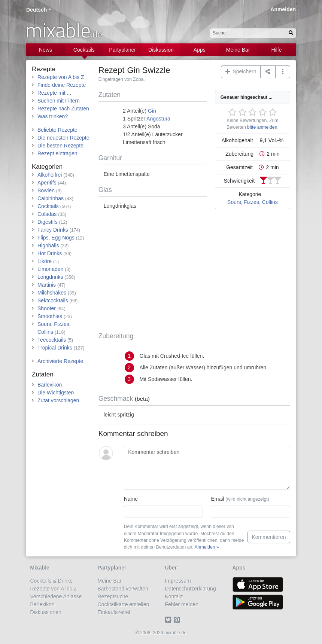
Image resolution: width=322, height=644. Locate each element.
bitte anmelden (262, 127)
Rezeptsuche (113, 596)
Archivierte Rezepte (60, 361)
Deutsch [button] (37, 10)
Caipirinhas (51, 198)
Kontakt (174, 596)
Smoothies (50, 316)
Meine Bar (238, 50)
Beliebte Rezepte (57, 130)
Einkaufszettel (114, 612)
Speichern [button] (241, 71)
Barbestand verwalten (123, 589)
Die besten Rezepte (60, 146)
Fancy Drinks (53, 230)
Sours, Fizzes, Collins (253, 202)
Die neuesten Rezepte (63, 138)
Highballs (48, 245)
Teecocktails (52, 340)
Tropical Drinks (55, 348)
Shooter (47, 308)
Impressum (178, 581)
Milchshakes (52, 293)
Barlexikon (50, 385)
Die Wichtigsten (56, 393)
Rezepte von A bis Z (61, 77)
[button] (283, 72)
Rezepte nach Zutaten (63, 109)
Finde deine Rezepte (62, 85)
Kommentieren (269, 537)
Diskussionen (46, 612)
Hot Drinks (50, 253)
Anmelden (283, 9)
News (45, 50)
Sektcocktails (53, 300)
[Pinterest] (178, 620)
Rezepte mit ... (54, 93)
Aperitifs (47, 183)
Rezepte (44, 69)
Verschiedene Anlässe (56, 596)
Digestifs (48, 222)
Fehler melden (182, 604)
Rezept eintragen (57, 153)
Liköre (45, 261)
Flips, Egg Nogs (56, 238)
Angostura (158, 119)
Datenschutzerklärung (191, 589)
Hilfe (277, 50)
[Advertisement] (194, 272)
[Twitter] (169, 620)
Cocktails (84, 50)
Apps (200, 50)
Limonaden (50, 269)
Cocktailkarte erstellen (124, 604)
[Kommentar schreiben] (207, 468)
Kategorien (47, 167)
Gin (152, 111)
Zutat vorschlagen (58, 400)
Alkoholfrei (50, 175)
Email (240, 499)
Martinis (47, 285)
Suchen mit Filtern (59, 101)
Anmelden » (206, 547)
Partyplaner (122, 50)
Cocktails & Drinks (52, 581)
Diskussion (161, 50)
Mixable (40, 568)
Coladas (47, 214)
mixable (64, 30)
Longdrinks (50, 277)
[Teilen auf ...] (268, 72)
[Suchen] (291, 33)
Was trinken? (53, 116)
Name (131, 499)
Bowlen (46, 190)
